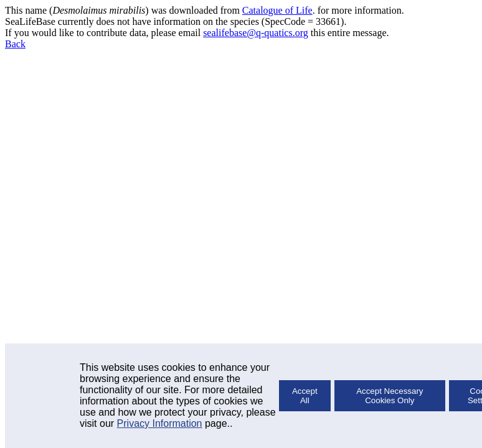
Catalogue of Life (277, 10)
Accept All (305, 396)
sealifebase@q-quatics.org (256, 33)
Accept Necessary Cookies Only (390, 396)
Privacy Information (160, 423)
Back (15, 44)
